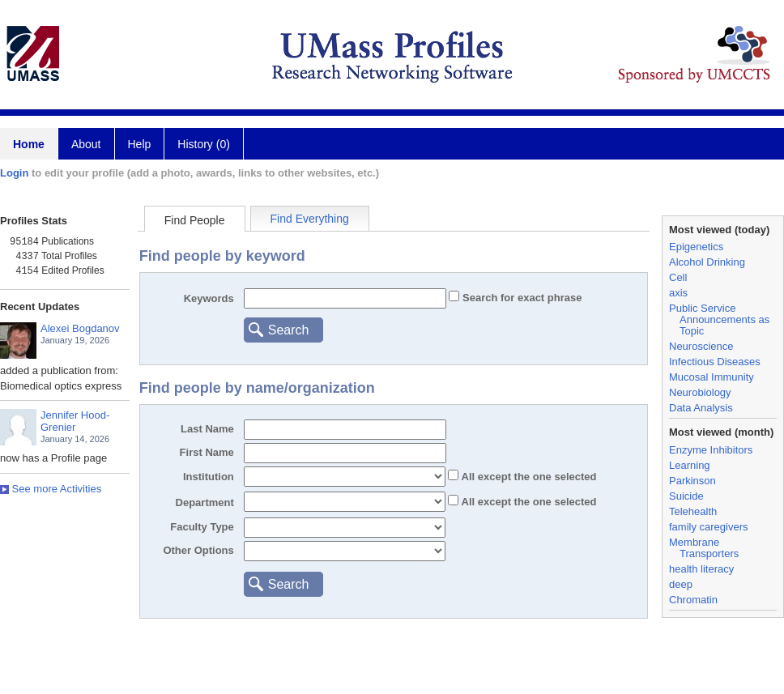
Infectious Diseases (715, 362)
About (86, 144)
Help (140, 144)
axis (678, 293)
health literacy (701, 569)
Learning (690, 465)
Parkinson (692, 481)
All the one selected (527, 477)
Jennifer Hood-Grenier (75, 421)
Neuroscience (701, 346)
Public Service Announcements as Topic (719, 319)
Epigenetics (696, 247)
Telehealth (693, 511)
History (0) (204, 144)
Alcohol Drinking (707, 262)
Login (14, 173)
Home (29, 144)
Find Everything (310, 219)
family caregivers (709, 527)
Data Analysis (701, 408)
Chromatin (693, 600)
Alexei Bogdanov (80, 328)
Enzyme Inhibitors (711, 450)
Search (289, 330)
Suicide (686, 496)
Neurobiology (700, 392)
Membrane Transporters (704, 548)
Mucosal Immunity (712, 377)
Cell (678, 277)
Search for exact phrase (520, 298)
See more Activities (51, 489)
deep (681, 584)
